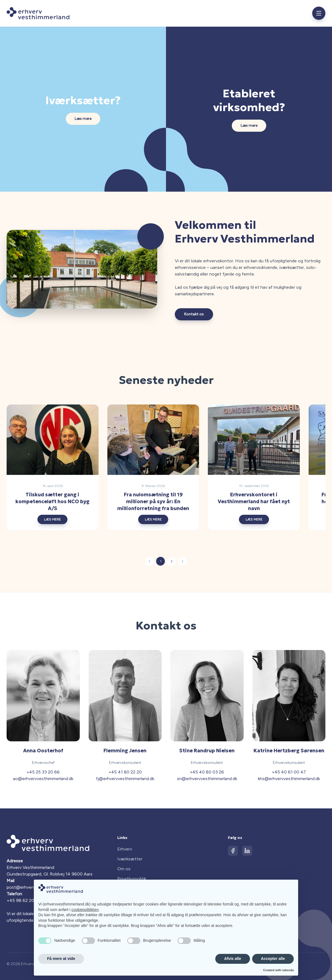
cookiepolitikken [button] (85, 910)
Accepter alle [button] (273, 959)
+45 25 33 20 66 (43, 772)
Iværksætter (130, 859)
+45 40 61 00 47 (289, 772)
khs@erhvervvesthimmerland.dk (289, 779)
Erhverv (125, 849)
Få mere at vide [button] (61, 959)
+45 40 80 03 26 (207, 772)
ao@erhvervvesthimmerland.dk (43, 779)
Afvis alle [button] (232, 959)
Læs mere (83, 119)
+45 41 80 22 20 (125, 772)
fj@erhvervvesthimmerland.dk (125, 779)
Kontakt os (194, 314)
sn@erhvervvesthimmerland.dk (207, 779)
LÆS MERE (57, 519)
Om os (124, 869)
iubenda (288, 970)
